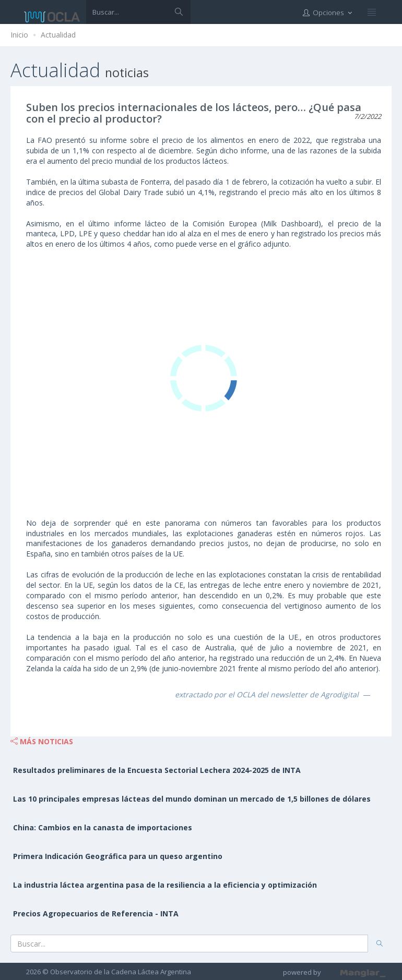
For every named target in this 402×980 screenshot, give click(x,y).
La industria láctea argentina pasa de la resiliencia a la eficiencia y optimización (165, 885)
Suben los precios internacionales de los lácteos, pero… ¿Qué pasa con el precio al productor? (194, 113)
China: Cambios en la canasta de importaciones (103, 827)
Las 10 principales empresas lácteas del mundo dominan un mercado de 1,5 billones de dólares (192, 799)
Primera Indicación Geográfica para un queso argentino (118, 856)
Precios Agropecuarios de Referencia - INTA (96, 914)
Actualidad (58, 35)
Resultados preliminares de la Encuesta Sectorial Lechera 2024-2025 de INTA (157, 770)
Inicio (19, 35)
